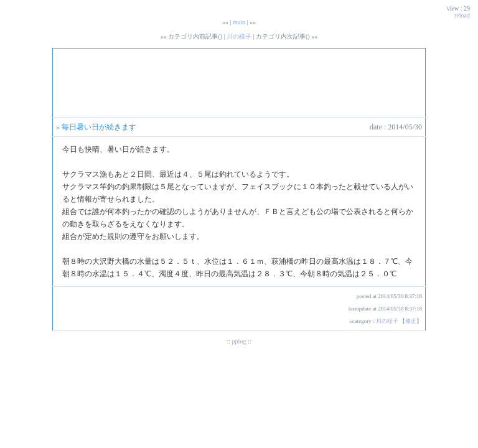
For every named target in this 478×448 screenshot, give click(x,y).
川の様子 (239, 36)
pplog (239, 341)
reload (462, 15)
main (239, 22)
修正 (411, 321)
